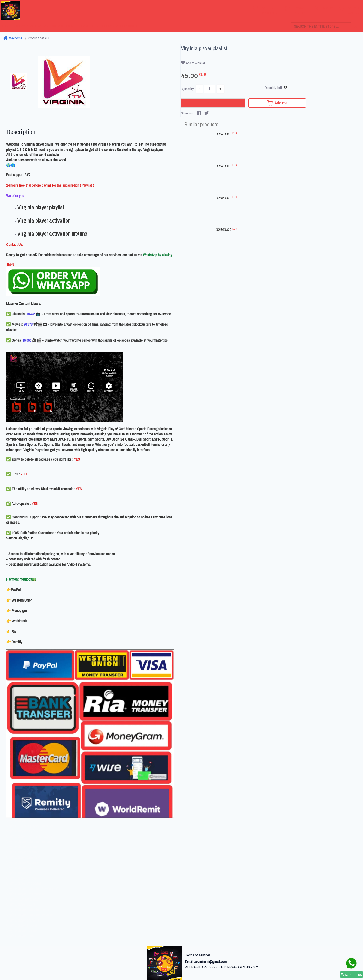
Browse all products (121, 26)
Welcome (13, 38)
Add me (271, 103)
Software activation (30, 26)
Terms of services (198, 955)
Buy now (210, 103)
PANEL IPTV (90, 26)
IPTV (5, 26)
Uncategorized (65, 26)
